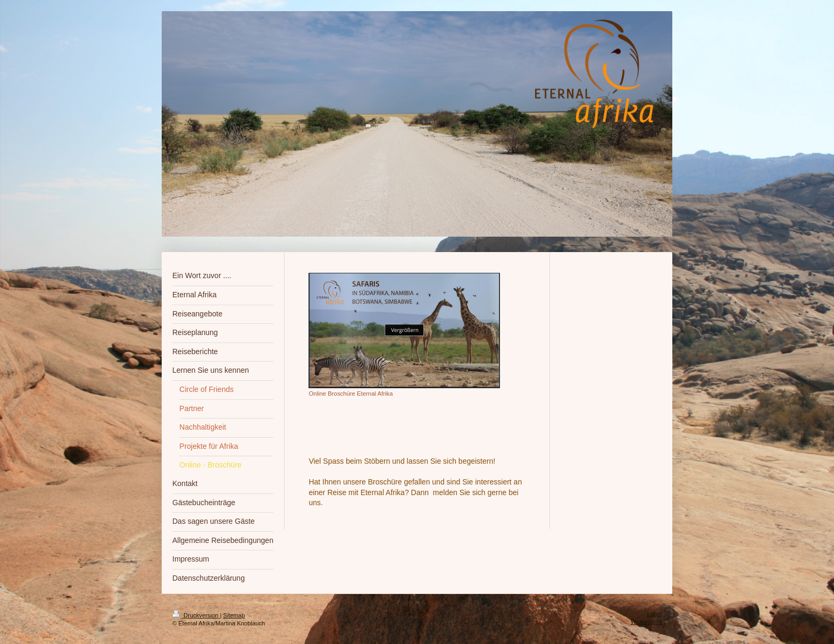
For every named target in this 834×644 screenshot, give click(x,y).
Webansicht (646, 622)
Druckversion (196, 615)
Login (654, 614)
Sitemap (234, 615)
